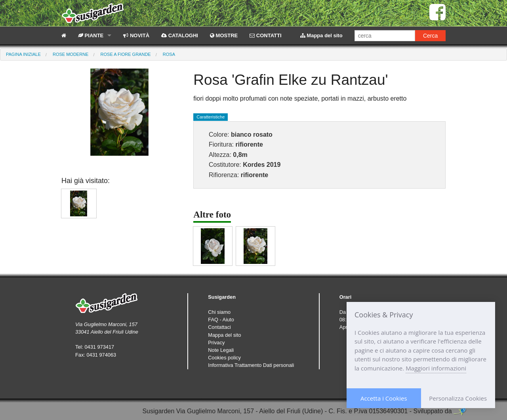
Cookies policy (224, 358)
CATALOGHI (180, 35)
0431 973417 (99, 347)
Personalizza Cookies (458, 398)
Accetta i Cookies (384, 398)
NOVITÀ (136, 35)
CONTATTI (265, 35)
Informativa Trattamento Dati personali (251, 365)
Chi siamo (219, 312)
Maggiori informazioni (436, 368)
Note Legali (221, 350)
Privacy (216, 343)
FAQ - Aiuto (221, 320)
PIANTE (91, 35)
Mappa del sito (321, 35)
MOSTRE (224, 35)
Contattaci (219, 327)
